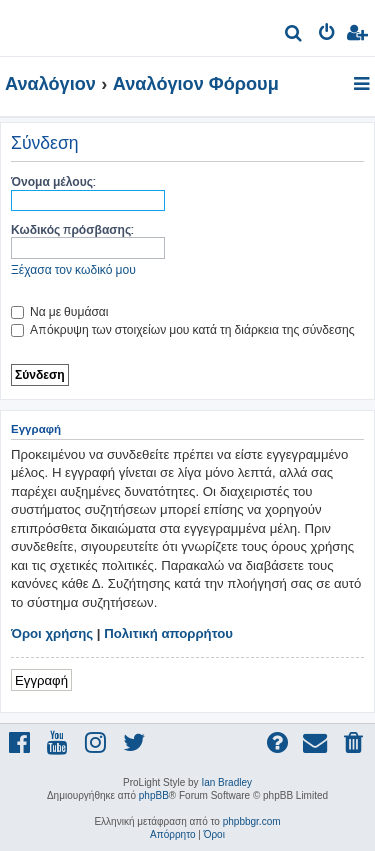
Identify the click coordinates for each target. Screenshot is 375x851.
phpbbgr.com (252, 821)
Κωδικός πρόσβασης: (72, 229)
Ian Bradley (226, 782)
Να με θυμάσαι (60, 311)
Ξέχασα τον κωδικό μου (73, 269)
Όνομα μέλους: (53, 181)
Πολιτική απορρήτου (168, 633)
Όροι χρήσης (52, 633)
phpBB (154, 795)
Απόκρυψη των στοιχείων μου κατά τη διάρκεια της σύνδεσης (182, 329)
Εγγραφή (41, 679)
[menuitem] (294, 35)
